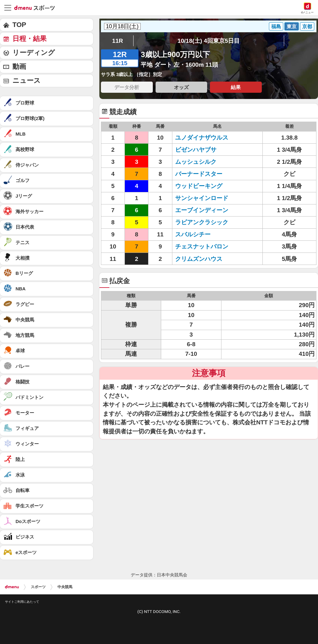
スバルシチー (193, 234)
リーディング (34, 53)
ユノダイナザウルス (202, 138)
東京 (292, 26)
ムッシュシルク (196, 162)
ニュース (27, 80)
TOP (19, 25)
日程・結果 (30, 39)
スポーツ (38, 587)
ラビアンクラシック (202, 222)
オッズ (181, 87)
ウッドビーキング (199, 186)
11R (118, 41)
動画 (19, 67)
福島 (276, 26)
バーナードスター (199, 174)
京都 (307, 26)
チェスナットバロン (202, 246)
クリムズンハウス (199, 259)
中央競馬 (65, 587)
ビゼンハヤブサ (196, 150)
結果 (236, 87)
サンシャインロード (202, 198)
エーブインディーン (202, 210)
